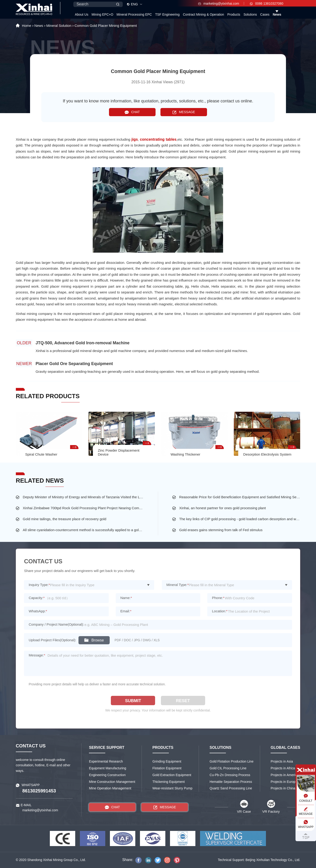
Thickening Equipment (169, 782)
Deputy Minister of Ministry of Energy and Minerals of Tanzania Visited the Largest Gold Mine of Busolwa (83, 497)
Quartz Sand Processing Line (231, 788)
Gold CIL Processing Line (228, 768)
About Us (82, 14)
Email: (126, 611)
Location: (220, 611)
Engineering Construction (107, 775)
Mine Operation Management (110, 788)
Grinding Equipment (167, 761)
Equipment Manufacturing (108, 768)
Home (27, 26)
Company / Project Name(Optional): (56, 624)
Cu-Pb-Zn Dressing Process (230, 775)
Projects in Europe (284, 782)
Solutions (250, 14)
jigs (135, 139)
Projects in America (285, 775)
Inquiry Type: (39, 585)
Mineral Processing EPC (134, 14)
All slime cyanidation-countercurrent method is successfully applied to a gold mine (83, 530)
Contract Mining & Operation (203, 14)
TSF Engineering (167, 14)
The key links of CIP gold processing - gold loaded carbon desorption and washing (240, 519)
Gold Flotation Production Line (231, 761)
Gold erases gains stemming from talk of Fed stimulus (221, 530)
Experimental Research (106, 761)
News (277, 14)
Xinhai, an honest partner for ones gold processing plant (223, 508)
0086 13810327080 (267, 3)
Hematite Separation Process (231, 782)
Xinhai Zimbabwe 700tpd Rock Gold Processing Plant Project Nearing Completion (83, 508)
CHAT (132, 112)
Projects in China (283, 788)
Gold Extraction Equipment (172, 775)
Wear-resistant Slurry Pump (173, 788)
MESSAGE (184, 112)
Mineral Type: (178, 585)
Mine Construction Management (112, 782)
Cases (265, 14)
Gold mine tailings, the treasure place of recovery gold (65, 519)
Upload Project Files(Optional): (52, 640)
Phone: (218, 598)
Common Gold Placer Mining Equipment (106, 26)
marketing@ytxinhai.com (219, 3)
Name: (126, 598)
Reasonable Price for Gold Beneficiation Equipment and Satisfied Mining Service (240, 497)
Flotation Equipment (167, 768)
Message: (37, 655)
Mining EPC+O (102, 14)
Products (234, 14)
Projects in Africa (283, 768)
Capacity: (37, 598)
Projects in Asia (282, 761)
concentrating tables (158, 139)
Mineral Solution (59, 26)
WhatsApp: (38, 611)
